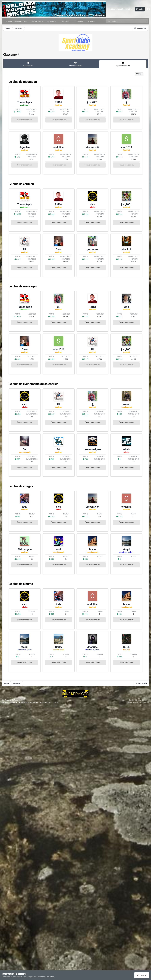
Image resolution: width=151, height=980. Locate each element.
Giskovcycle (25, 549)
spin (126, 307)
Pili (25, 249)
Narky (59, 647)
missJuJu (126, 249)
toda (25, 507)
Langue (5, 703)
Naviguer (38, 21)
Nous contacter (45, 703)
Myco (92, 549)
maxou (126, 404)
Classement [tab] (28, 64)
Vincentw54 (92, 147)
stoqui (126, 549)
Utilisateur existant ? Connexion (120, 9)
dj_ (126, 102)
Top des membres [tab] (123, 64)
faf (59, 449)
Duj (25, 449)
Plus (92, 21)
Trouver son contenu (25, 120)
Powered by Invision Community (138, 702)
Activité (53, 21)
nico (92, 204)
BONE (126, 647)
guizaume (92, 249)
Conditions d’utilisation (46, 977)
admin (126, 449)
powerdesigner (93, 449)
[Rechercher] (118, 21)
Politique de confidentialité (28, 703)
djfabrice (92, 647)
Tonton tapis (25, 102)
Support (80, 21)
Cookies (56, 703)
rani (59, 549)
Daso (59, 249)
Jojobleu (25, 147)
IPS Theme (6, 700)
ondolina (59, 147)
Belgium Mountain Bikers (18, 21)
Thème (14, 703)
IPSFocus (15, 700)
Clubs (67, 21)
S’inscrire (140, 9)
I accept (142, 975)
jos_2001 (93, 102)
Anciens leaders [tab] (75, 64)
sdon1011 (126, 147)
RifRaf (59, 102)
